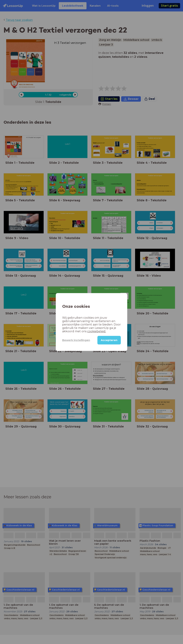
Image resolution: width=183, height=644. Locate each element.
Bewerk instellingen (76, 340)
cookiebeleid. (97, 331)
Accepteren (109, 340)
